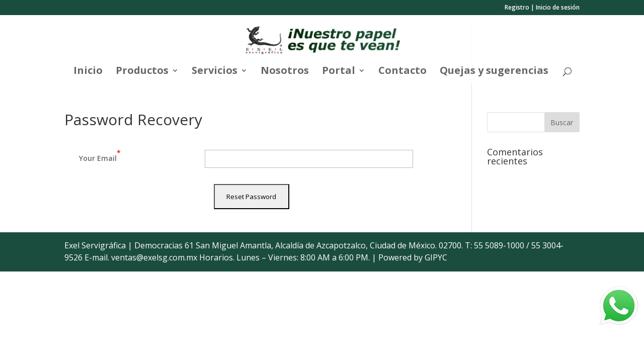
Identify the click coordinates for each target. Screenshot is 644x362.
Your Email (100, 155)
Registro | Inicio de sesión (542, 8)
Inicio (88, 72)
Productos (142, 72)
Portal (339, 72)
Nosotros (285, 72)
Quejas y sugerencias (494, 72)
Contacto (403, 72)
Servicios (215, 72)
